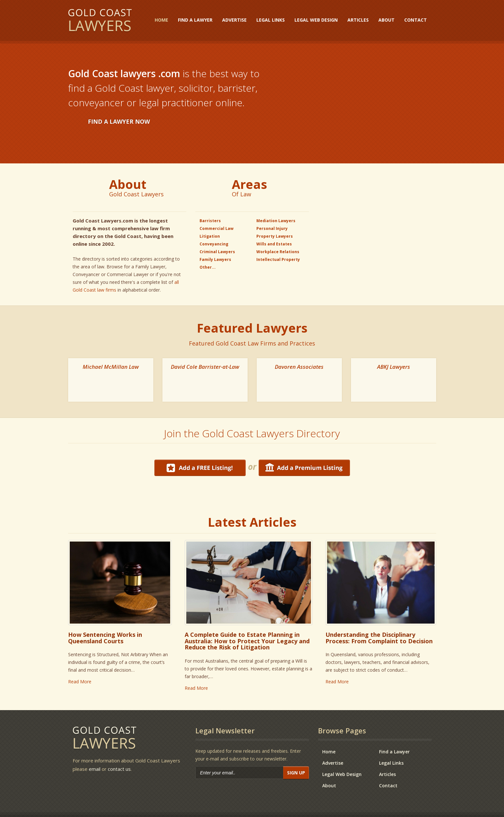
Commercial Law (216, 228)
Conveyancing (214, 244)
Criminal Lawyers (217, 252)
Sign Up (296, 752)
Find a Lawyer (195, 20)
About (386, 20)
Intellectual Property (278, 259)
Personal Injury (272, 228)
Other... (208, 267)
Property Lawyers (275, 236)
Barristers (210, 221)
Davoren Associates (299, 367)
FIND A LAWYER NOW (119, 121)
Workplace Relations (278, 252)
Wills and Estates (274, 244)
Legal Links (271, 20)
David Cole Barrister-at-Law (205, 367)
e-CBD (239, 805)
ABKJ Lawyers (394, 367)
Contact (416, 20)
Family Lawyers (215, 259)
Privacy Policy (368, 805)
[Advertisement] (375, 217)
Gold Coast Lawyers (100, 21)
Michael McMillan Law (111, 367)
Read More (80, 661)
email (95, 748)
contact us (119, 748)
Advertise (234, 20)
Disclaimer (419, 805)
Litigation (210, 236)
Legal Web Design (316, 20)
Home (161, 20)
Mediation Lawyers (276, 221)
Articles (358, 20)
